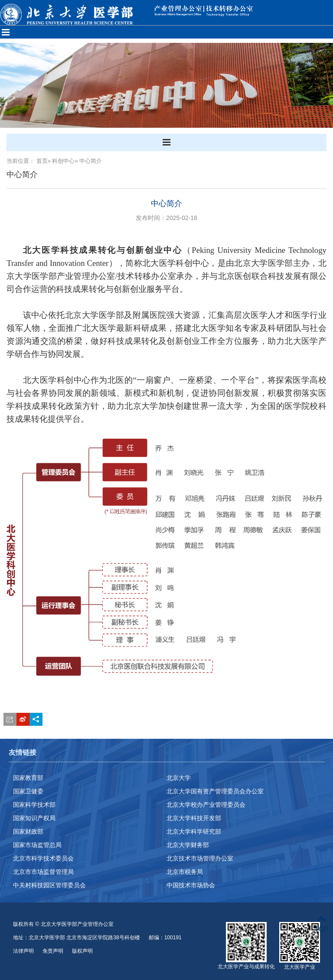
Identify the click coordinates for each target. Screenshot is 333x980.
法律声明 (23, 951)
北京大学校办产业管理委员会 (206, 805)
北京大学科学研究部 (194, 831)
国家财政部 (28, 831)
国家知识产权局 (34, 818)
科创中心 (63, 161)
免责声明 (53, 951)
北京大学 (179, 778)
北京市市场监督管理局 (43, 872)
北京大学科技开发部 (194, 818)
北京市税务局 (185, 872)
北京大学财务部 (188, 845)
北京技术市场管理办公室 (200, 858)
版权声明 (82, 951)
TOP (322, 924)
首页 (42, 161)
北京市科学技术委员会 (43, 858)
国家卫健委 (28, 791)
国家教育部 (28, 778)
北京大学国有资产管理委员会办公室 (215, 791)
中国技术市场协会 (191, 885)
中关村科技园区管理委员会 (49, 885)
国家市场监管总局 (37, 845)
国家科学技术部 (34, 805)
